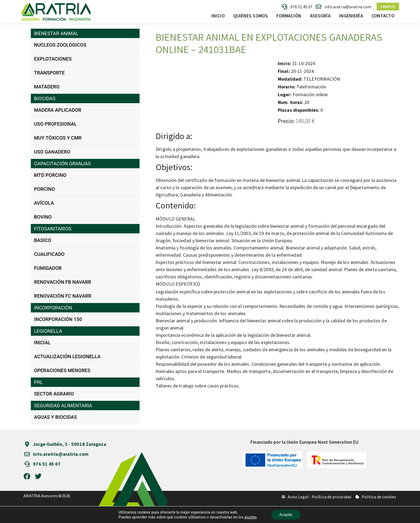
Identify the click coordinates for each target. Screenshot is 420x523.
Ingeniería (351, 16)
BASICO (43, 240)
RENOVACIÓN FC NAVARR (63, 296)
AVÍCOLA (44, 203)
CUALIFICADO (49, 254)
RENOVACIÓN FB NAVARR (63, 282)
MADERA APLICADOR (58, 110)
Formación (289, 16)
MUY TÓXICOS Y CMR (58, 138)
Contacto (383, 16)
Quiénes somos (251, 16)
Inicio (218, 16)
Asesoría (320, 16)
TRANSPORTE (49, 73)
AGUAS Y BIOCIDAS (55, 417)
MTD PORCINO (50, 175)
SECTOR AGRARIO (54, 394)
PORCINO (44, 189)
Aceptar (286, 515)
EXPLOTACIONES (53, 59)
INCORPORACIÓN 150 (58, 319)
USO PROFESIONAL (55, 124)
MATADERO (47, 87)
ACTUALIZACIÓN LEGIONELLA (67, 356)
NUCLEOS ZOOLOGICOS (60, 45)
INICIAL (42, 343)
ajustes (250, 517)
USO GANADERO (52, 152)
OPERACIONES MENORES (62, 370)
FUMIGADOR (48, 268)
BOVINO (43, 217)
